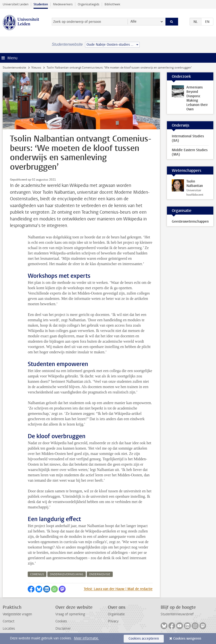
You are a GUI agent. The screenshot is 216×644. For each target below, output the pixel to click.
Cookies (61, 621)
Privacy (113, 621)
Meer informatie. (86, 638)
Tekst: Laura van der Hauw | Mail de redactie (118, 589)
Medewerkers (63, 4)
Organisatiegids (89, 4)
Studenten (41, 4)
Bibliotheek (112, 4)
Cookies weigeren (187, 639)
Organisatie (116, 614)
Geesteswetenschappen (190, 222)
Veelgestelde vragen (17, 614)
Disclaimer (63, 629)
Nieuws (36, 68)
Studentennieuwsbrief (177, 614)
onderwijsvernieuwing (67, 574)
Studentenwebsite (14, 68)
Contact (9, 621)
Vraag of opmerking (70, 614)
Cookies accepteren (144, 639)
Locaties (9, 629)
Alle (134, 22)
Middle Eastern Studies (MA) (190, 152)
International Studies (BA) (188, 138)
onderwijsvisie (100, 574)
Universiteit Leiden (16, 4)
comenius (37, 574)
